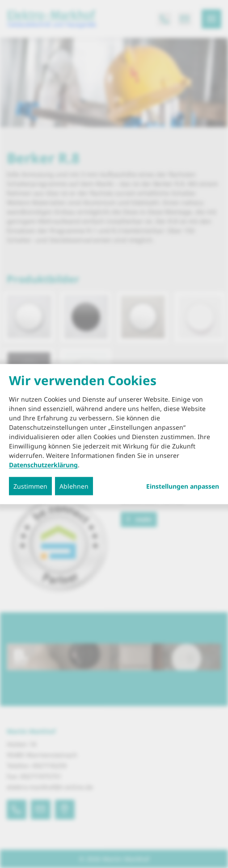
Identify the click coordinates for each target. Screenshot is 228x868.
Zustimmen (30, 486)
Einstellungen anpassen (183, 486)
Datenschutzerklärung (43, 465)
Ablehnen (74, 486)
